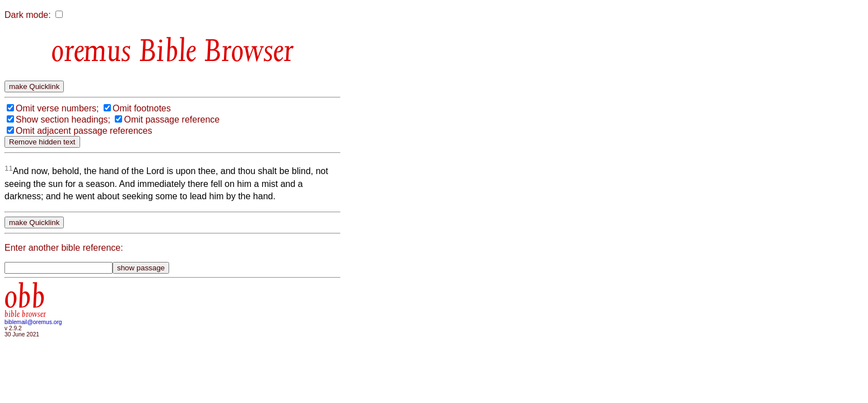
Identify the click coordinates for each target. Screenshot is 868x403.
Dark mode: (28, 15)
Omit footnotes (142, 108)
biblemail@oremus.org (33, 322)
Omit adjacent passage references (84, 131)
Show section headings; (63, 120)
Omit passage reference (172, 120)
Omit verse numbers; (57, 108)
